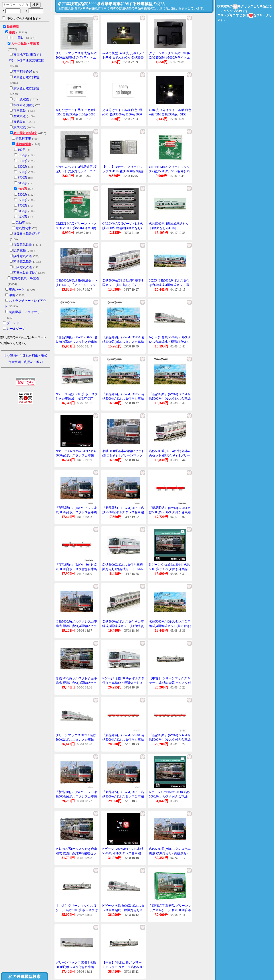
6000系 (22, 211)
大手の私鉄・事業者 (25, 44)
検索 (36, 5)
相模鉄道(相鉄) (24, 105)
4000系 (22, 183)
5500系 (22, 200)
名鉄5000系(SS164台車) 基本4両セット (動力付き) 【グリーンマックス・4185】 (169, 455)
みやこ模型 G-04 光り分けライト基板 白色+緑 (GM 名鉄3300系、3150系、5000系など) (123, 58)
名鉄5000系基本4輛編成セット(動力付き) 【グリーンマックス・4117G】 (123, 455)
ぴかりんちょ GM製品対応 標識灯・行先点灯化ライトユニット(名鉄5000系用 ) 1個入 (76, 171)
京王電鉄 (20, 111)
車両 (12, 32)
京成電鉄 (20, 127)
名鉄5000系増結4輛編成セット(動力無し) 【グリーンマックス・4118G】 (77, 285)
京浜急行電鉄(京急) (27, 88)
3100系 (22, 155)
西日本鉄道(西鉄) (25, 273)
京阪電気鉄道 (23, 245)
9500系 (22, 217)
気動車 (20, 223)
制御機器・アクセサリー (26, 312)
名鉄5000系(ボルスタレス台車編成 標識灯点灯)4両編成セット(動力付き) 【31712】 (76, 626)
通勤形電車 (23, 144)
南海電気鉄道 (23, 262)
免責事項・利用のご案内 (26, 362)
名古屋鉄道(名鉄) (25, 133)
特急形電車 (23, 139)
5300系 (22, 195)
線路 (12, 295)
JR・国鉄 (17, 38)
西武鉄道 (20, 116)
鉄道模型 (13, 27)
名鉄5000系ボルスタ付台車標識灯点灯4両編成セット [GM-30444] (123, 569)
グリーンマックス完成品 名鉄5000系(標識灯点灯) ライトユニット (76, 58)
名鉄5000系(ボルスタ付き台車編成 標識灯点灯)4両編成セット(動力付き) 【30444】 (76, 683)
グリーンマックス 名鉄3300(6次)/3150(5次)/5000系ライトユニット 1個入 (169, 58)
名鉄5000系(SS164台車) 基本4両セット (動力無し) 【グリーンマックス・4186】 (123, 285)
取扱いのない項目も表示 (22, 18)
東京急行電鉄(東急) (27, 77)
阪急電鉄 (20, 251)
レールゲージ (16, 329)
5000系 (22, 189)
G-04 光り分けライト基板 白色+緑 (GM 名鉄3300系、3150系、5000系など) (170, 114)
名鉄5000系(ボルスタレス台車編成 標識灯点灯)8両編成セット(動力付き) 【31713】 (170, 853)
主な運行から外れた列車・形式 (26, 356)
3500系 (22, 172)
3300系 (22, 167)
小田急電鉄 (21, 99)
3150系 (22, 161)
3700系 (22, 178)
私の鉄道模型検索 (24, 977)
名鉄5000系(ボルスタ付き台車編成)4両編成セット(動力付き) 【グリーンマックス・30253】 (123, 626)
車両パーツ (17, 290)
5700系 (22, 206)
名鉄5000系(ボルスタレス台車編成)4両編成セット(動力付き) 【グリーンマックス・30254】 (170, 626)
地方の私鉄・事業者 (25, 278)
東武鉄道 (20, 122)
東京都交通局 (23, 72)
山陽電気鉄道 (23, 267)
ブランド (13, 323)
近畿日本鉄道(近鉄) (27, 234)
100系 (22, 150)
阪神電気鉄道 (23, 256)
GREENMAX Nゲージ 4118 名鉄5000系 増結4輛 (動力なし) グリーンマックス (123, 228)
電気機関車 (23, 228)
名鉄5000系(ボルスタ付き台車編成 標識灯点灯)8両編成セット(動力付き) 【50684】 (76, 853)
